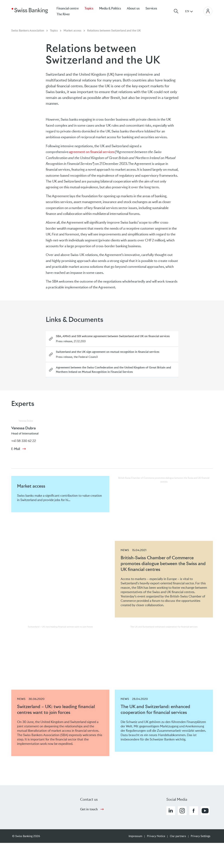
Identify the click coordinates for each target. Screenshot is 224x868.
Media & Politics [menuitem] (110, 8)
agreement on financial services (92, 152)
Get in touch (89, 809)
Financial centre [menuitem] (68, 8)
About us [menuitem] (133, 8)
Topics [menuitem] (89, 8)
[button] (171, 811)
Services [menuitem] (151, 8)
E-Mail (16, 449)
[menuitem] (66, 14)
